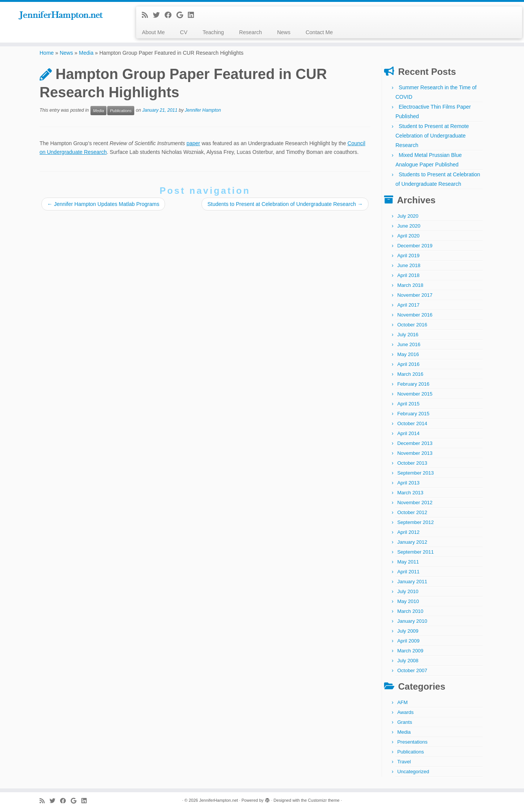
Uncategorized (413, 772)
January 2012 (412, 542)
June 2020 (409, 226)
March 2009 (410, 651)
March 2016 (410, 374)
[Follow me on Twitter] (159, 15)
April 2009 (409, 641)
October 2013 (412, 463)
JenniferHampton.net (219, 800)
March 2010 (410, 611)
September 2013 (416, 473)
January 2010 (412, 621)
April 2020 (409, 236)
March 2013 (410, 493)
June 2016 (409, 344)
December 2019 (415, 246)
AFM (403, 702)
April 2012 (409, 532)
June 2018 (409, 265)
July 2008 (408, 661)
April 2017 (409, 305)
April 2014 (409, 433)
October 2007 (412, 670)
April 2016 (409, 364)
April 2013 (409, 483)
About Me (153, 32)
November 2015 (415, 394)
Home (47, 53)
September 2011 (416, 552)
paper (193, 143)
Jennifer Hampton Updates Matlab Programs (103, 204)
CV (183, 32)
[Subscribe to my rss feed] (147, 15)
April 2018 (409, 275)
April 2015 (409, 404)
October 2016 (412, 325)
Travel (404, 762)
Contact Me (319, 32)
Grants (405, 722)
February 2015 (414, 414)
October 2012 (412, 512)
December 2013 (415, 443)
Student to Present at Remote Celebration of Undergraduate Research (432, 136)
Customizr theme (324, 800)
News (284, 32)
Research (251, 32)
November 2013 (415, 453)
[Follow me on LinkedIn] (193, 15)
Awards (406, 712)
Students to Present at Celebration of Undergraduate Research (285, 204)
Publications (121, 111)
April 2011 (409, 572)
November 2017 (415, 295)
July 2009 (408, 631)
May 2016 (408, 354)
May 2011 (408, 562)
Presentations (413, 742)
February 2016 (414, 384)
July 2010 (408, 591)
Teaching (213, 32)
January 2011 (412, 582)
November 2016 (415, 315)
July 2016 (408, 335)
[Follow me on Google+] (182, 15)
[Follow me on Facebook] (171, 15)
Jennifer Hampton (203, 111)
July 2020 (408, 216)
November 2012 (415, 503)
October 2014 (412, 423)
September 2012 (416, 522)
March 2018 (410, 285)
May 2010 (408, 601)
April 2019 (409, 256)
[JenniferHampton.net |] (60, 16)
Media (86, 53)
